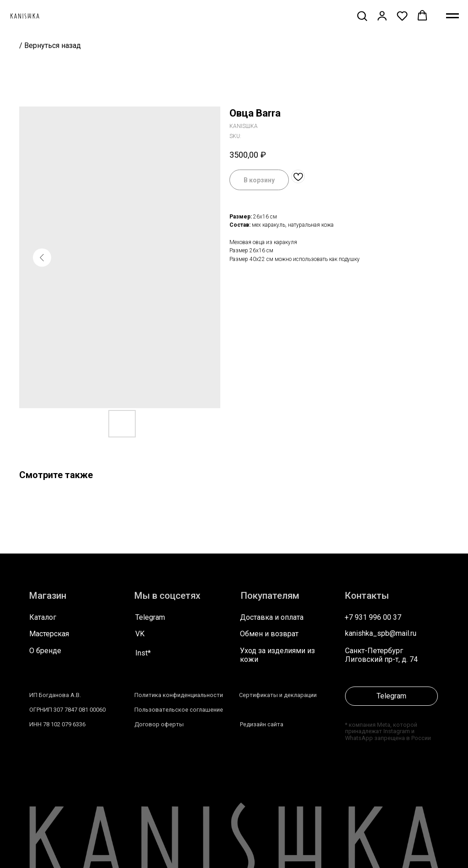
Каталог (43, 617)
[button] (362, 16)
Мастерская (49, 634)
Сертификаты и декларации (278, 695)
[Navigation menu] (452, 16)
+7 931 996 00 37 (373, 617)
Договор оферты (159, 724)
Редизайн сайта (262, 724)
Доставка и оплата (272, 617)
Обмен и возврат (269, 634)
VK (140, 634)
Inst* (143, 653)
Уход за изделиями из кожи (277, 655)
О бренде (45, 651)
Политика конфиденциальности (179, 695)
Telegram (150, 617)
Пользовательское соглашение (179, 710)
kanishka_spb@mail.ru (381, 633)
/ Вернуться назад (50, 45)
